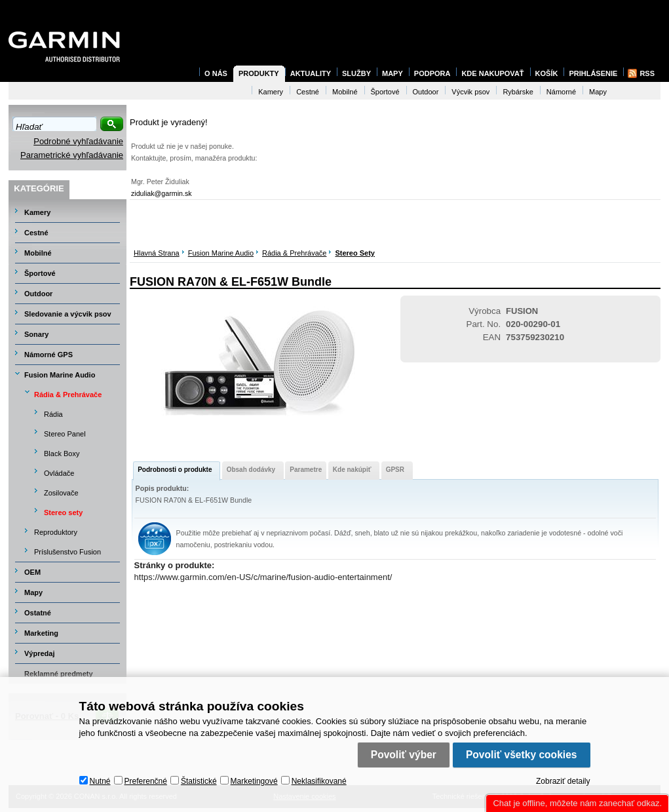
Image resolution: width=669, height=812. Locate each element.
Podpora (432, 73)
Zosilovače (61, 493)
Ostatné (38, 613)
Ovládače (59, 473)
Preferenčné (146, 781)
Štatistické (199, 781)
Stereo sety (355, 253)
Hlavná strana (157, 253)
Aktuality (311, 73)
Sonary (36, 334)
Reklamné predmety (59, 674)
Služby (356, 73)
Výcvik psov (470, 92)
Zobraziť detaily (563, 781)
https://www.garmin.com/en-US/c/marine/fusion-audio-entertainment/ (263, 577)
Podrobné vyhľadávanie (78, 141)
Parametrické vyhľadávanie (72, 155)
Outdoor (38, 294)
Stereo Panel (65, 434)
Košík (547, 73)
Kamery (37, 212)
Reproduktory (56, 532)
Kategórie (39, 188)
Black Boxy (62, 454)
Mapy (33, 592)
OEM (32, 572)
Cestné (36, 233)
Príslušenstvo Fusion (67, 552)
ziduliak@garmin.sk (162, 193)
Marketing (41, 633)
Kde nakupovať (492, 73)
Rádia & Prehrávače (294, 253)
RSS (647, 73)
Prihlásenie (593, 73)
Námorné (561, 92)
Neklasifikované (319, 781)
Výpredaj (39, 653)
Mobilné (38, 253)
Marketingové (254, 781)
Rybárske (518, 92)
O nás (216, 73)
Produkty (259, 73)
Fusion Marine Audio (221, 253)
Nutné (100, 781)
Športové (40, 273)
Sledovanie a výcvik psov (68, 314)
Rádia (53, 414)
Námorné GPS (48, 355)
